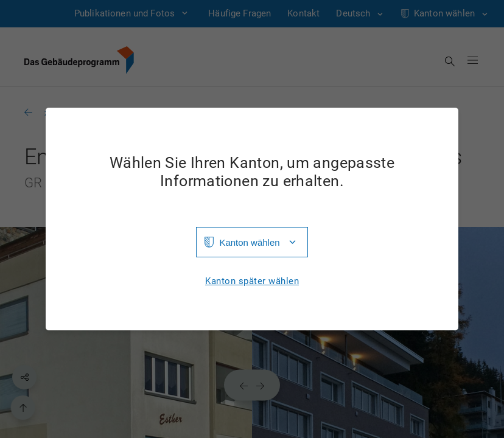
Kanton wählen (249, 242)
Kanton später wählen (252, 281)
